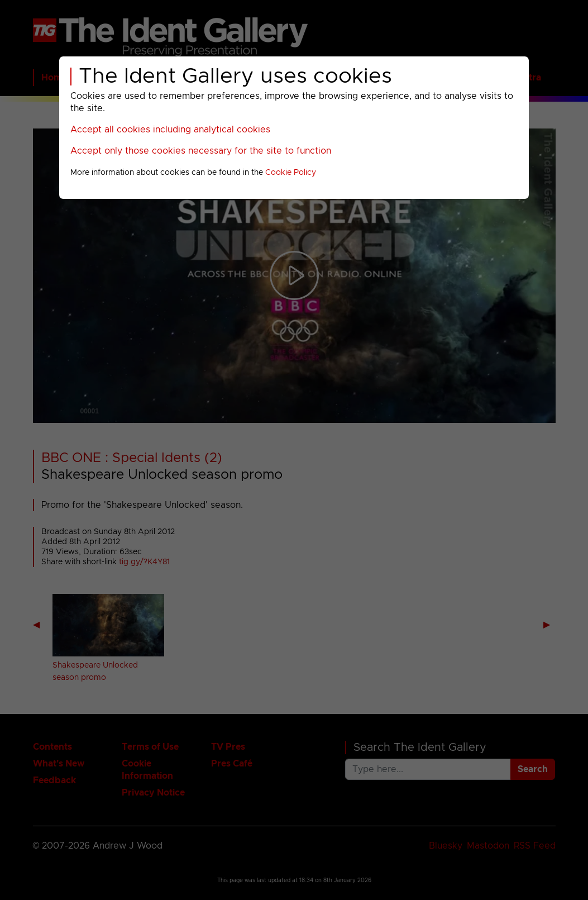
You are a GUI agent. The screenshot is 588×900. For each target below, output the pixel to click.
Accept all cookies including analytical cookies (170, 130)
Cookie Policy (291, 173)
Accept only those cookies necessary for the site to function (201, 151)
